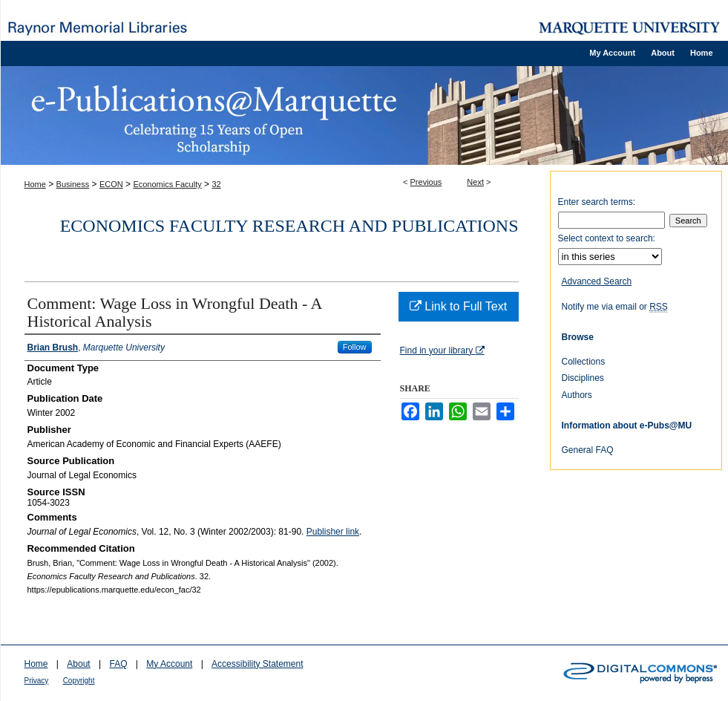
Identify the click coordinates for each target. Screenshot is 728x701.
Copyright (79, 681)
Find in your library (442, 350)
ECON (111, 184)
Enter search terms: (597, 202)
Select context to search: (607, 238)
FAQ (118, 664)
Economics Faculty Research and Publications (289, 226)
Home (35, 184)
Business (73, 184)
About (78, 664)
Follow (355, 347)
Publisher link (333, 532)
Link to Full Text (458, 306)
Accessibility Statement (257, 664)
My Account (169, 664)
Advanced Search (597, 281)
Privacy (37, 681)
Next (475, 182)
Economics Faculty (167, 184)
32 (216, 184)
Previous (426, 182)
